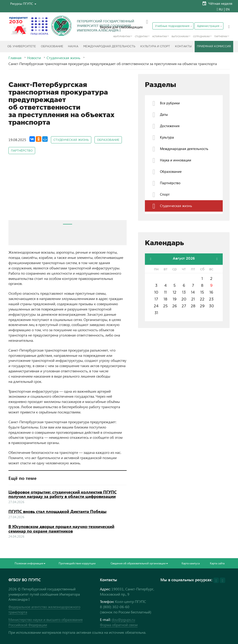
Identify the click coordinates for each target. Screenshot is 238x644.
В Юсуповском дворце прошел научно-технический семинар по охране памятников (61, 529)
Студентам (141, 36)
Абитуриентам (122, 36)
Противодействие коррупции (77, 563)
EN (228, 9)
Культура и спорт (155, 46)
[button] (23, 4)
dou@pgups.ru (123, 619)
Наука (73, 46)
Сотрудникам (201, 36)
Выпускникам (180, 36)
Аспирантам (160, 36)
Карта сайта (217, 563)
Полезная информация (30, 563)
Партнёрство (22, 151)
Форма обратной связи (119, 625)
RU (221, 9)
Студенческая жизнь (63, 58)
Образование (52, 46)
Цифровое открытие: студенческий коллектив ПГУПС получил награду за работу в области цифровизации (63, 494)
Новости (34, 58)
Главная (15, 58)
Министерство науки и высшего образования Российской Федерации (46, 622)
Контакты (183, 46)
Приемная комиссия (214, 46)
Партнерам (221, 36)
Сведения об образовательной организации (139, 563)
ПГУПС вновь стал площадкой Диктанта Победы (58, 511)
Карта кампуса (191, 563)
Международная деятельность (109, 46)
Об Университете (22, 46)
